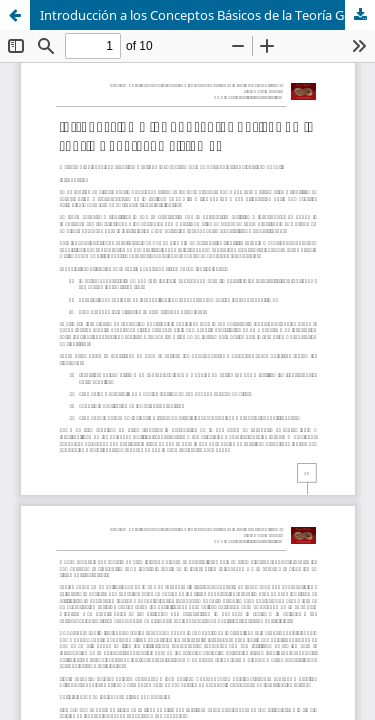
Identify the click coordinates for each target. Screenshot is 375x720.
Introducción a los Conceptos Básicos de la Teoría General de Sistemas (207, 15)
